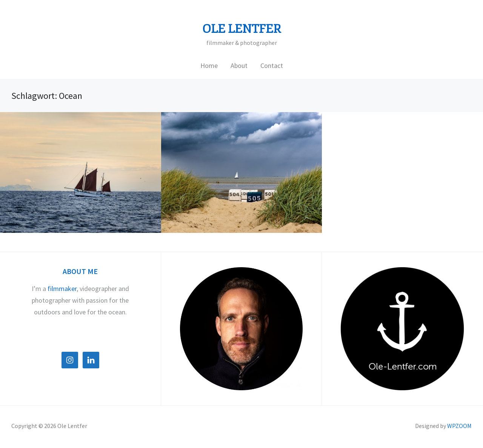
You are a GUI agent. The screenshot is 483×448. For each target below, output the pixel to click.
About (239, 65)
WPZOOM (459, 426)
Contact (272, 65)
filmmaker (62, 289)
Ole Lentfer (242, 29)
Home (209, 65)
